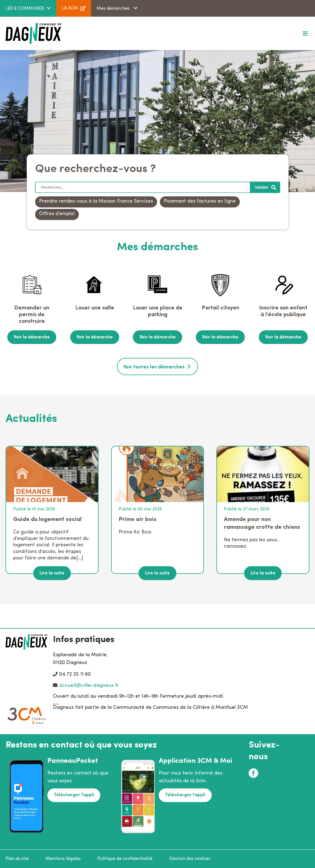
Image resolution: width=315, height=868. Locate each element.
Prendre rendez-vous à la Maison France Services (96, 202)
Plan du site (17, 859)
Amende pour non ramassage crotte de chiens (262, 523)
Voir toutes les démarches (154, 367)
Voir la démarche (32, 337)
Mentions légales (63, 859)
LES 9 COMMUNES (25, 9)
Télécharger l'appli (74, 795)
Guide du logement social (47, 519)
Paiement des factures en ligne (200, 202)
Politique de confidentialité (125, 859)
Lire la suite (52, 573)
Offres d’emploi (57, 214)
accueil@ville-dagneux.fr (89, 685)
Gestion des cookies (190, 859)
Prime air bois (138, 519)
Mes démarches (114, 9)
